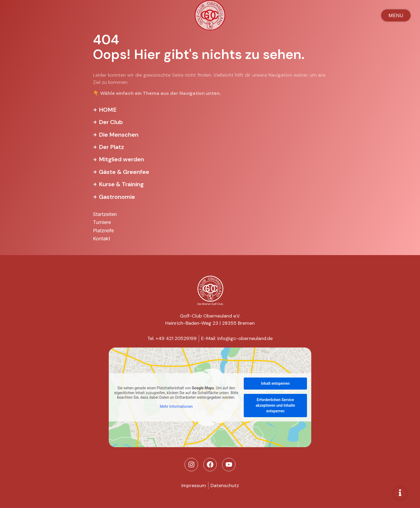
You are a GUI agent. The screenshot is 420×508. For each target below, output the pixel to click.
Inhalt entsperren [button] (275, 383)
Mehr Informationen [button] (176, 406)
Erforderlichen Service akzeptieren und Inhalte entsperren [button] (275, 405)
